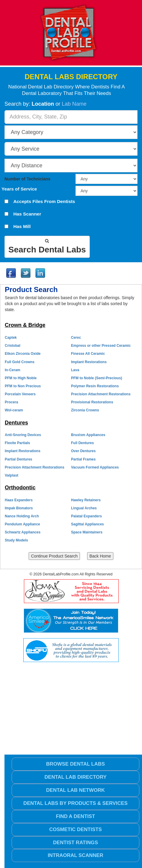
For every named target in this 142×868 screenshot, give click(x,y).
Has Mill (22, 227)
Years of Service (19, 189)
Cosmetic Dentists (75, 829)
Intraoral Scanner (75, 855)
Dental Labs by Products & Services (75, 803)
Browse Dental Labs (75, 764)
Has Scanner (27, 214)
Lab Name (74, 104)
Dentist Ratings (76, 843)
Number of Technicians (27, 179)
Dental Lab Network (75, 790)
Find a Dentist (75, 816)
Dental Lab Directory (75, 777)
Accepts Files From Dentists (44, 202)
